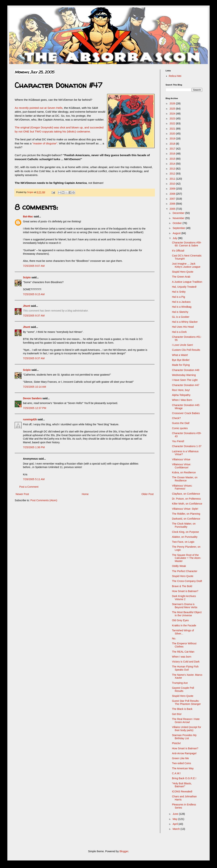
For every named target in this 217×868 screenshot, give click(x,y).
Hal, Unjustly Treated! (184, 287)
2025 (173, 109)
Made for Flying (181, 365)
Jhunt (26, 306)
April (175, 824)
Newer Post (22, 494)
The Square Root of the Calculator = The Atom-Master (186, 558)
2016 (173, 154)
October (177, 223)
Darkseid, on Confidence (186, 519)
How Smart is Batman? (185, 591)
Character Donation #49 (186, 370)
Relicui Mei (175, 76)
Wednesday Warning (184, 375)
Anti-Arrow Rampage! (184, 753)
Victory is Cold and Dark (186, 662)
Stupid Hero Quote (183, 272)
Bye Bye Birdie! (181, 360)
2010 (173, 184)
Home (85, 494)
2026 (173, 103)
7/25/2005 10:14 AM (34, 387)
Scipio (27, 277)
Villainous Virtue (181, 459)
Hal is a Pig (179, 297)
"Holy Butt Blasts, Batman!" (182, 785)
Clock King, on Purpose (185, 532)
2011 (173, 179)
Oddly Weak (179, 566)
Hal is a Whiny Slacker (185, 322)
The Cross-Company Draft (187, 581)
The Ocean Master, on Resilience (185, 479)
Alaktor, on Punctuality (185, 537)
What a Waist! (180, 355)
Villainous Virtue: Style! (185, 509)
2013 (173, 169)
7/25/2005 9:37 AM (34, 316)
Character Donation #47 (186, 385)
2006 (173, 204)
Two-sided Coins (182, 763)
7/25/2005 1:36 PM (34, 447)
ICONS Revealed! (182, 791)
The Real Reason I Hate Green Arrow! (186, 721)
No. (174, 638)
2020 (173, 134)
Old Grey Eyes (180, 620)
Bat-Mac (28, 216)
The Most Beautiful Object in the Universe (187, 614)
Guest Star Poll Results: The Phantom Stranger (186, 702)
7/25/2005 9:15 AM (34, 294)
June (176, 814)
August (177, 233)
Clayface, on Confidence (186, 494)
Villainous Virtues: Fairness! (182, 487)
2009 (173, 189)
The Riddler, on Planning (186, 514)
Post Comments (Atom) (44, 500)
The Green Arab (181, 277)
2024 (173, 114)
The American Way (183, 768)
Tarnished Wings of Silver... (183, 632)
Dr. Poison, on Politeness (186, 499)
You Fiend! (178, 441)
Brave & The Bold (182, 586)
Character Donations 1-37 (187, 446)
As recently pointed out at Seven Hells (39, 108)
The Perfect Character (185, 571)
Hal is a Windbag (182, 307)
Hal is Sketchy (180, 312)
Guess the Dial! (181, 423)
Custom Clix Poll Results (186, 350)
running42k (30, 419)
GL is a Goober (181, 317)
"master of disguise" (45, 143)
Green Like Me (180, 758)
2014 (173, 164)
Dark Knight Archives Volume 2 (184, 598)
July (175, 238)
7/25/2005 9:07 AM (34, 266)
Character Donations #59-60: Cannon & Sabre (187, 244)
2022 (173, 123)
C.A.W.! (176, 773)
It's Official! (178, 251)
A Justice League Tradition (187, 282)
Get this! (177, 714)
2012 (173, 174)
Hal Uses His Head (183, 327)
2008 (173, 194)
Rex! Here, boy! (181, 390)
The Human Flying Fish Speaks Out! (185, 668)
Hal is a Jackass (181, 302)
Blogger (124, 851)
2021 (173, 129)
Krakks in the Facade (184, 625)
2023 (173, 119)
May (175, 819)
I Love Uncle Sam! (182, 345)
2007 (173, 199)
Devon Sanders (32, 398)
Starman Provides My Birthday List (184, 737)
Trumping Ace (180, 683)
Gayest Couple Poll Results (183, 689)
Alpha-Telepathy (181, 395)
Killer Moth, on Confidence (187, 504)
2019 (173, 139)
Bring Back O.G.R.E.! (184, 778)
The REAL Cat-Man (183, 652)
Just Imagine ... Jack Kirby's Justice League (186, 265)
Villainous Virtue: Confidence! (182, 466)
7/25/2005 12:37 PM (35, 408)
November (179, 218)
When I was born (182, 657)
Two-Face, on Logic (183, 542)
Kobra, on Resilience (184, 472)
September (179, 228)
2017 (173, 149)
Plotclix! (176, 743)
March (176, 829)
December (179, 213)
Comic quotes (180, 428)
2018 (173, 144)
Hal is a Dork (179, 332)
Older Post (148, 494)
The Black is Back (182, 709)
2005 (173, 209)
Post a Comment (29, 487)
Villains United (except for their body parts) (186, 729)
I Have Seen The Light (185, 380)
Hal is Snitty (179, 292)
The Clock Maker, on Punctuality (184, 525)
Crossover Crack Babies (186, 413)
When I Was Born (182, 400)
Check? (176, 418)
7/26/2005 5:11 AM (34, 479)
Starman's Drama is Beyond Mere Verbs (185, 606)
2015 (173, 159)
